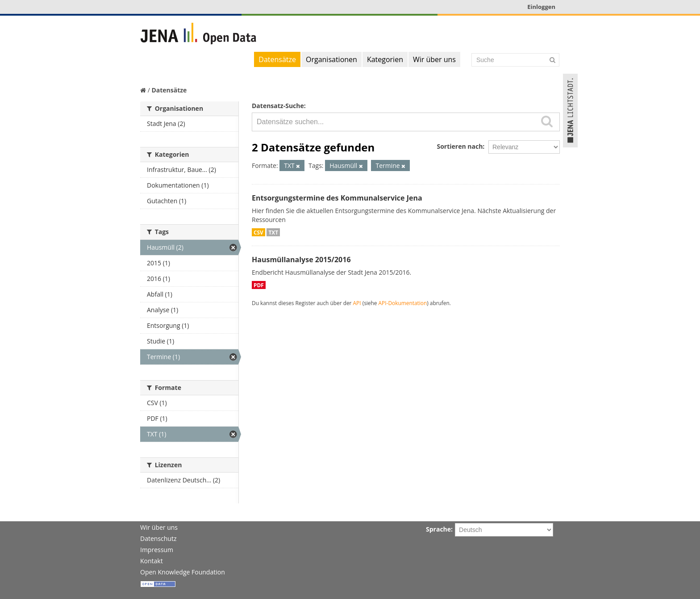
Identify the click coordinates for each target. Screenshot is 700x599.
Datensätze (277, 59)
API (357, 303)
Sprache (438, 529)
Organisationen (331, 59)
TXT (273, 232)
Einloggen (541, 7)
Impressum (157, 550)
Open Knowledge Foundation (183, 572)
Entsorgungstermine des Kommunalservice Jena (337, 198)
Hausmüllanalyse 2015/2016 (301, 260)
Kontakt (152, 561)
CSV (258, 232)
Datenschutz (158, 538)
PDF (259, 285)
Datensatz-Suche (278, 106)
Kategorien (385, 59)
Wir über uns (434, 59)
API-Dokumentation (403, 303)
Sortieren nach (460, 146)
